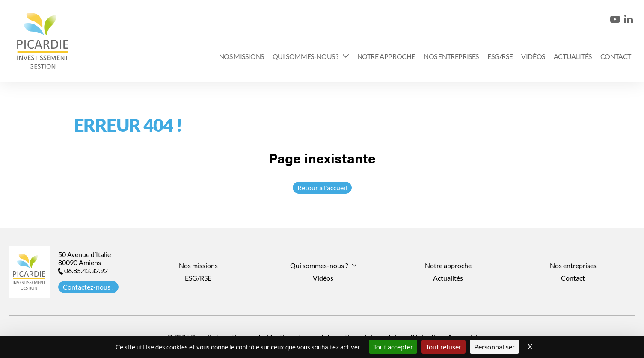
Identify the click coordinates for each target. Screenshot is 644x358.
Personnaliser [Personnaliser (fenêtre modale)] (494, 347)
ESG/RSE (500, 56)
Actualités (573, 56)
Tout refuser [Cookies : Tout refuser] (444, 347)
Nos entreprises (451, 56)
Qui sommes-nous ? (306, 56)
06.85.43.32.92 (83, 271)
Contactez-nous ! (88, 287)
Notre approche (386, 56)
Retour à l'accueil (322, 188)
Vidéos (533, 56)
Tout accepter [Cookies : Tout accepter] (393, 347)
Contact (616, 56)
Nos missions (242, 56)
